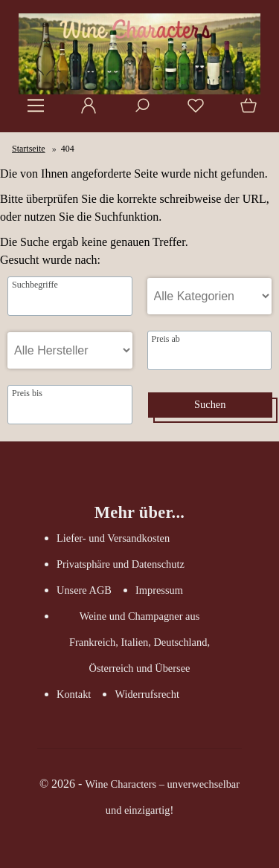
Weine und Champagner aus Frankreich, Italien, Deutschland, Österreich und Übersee (139, 642)
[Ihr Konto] (84, 111)
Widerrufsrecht (147, 694)
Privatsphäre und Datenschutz (121, 564)
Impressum (159, 590)
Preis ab (166, 339)
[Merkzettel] (191, 111)
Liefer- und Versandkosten (113, 538)
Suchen (210, 404)
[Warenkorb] (246, 111)
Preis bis (27, 393)
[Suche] (138, 111)
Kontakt (74, 694)
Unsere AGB (84, 590)
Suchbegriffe (35, 285)
